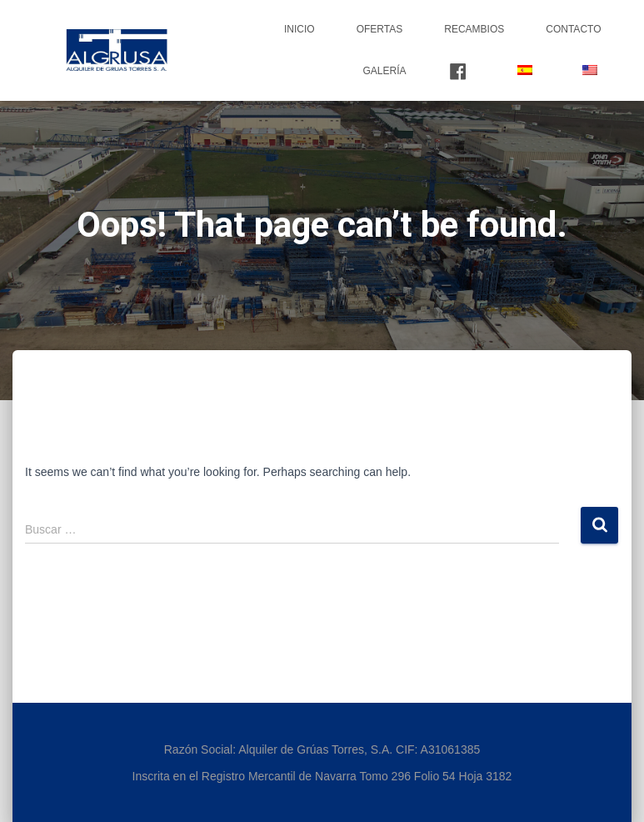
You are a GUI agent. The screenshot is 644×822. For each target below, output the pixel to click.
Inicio (300, 29)
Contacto (573, 29)
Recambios (474, 29)
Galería (384, 71)
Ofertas (380, 29)
